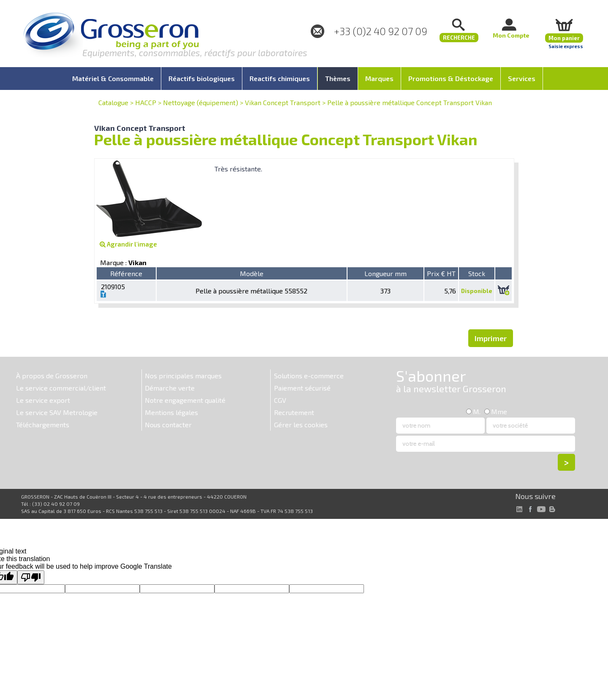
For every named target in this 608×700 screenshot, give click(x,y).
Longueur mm (385, 273)
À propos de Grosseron (52, 376)
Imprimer (491, 338)
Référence (126, 273)
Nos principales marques (183, 376)
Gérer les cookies (301, 425)
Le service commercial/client (61, 388)
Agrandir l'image (128, 244)
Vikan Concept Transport (283, 102)
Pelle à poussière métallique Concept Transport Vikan (410, 102)
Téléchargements (43, 425)
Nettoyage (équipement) (201, 102)
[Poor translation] (31, 577)
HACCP (146, 102)
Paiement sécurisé (302, 388)
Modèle (252, 273)
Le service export (43, 400)
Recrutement (294, 412)
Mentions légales (171, 412)
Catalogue (113, 102)
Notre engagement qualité (185, 400)
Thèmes (338, 78)
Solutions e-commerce (309, 376)
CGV (280, 400)
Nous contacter (168, 425)
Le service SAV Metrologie (57, 412)
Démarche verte (170, 388)
